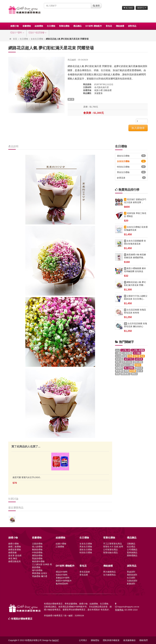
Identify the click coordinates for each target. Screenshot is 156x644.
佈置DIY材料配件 (64, 581)
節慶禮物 (27, 26)
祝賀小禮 (98, 90)
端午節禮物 (37, 570)
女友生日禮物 (37, 39)
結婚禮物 (39, 26)
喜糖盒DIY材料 (63, 578)
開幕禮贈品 (132, 555)
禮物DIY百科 (17, 33)
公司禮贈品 (132, 550)
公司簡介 (83, 640)
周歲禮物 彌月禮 (40, 576)
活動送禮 (107, 90)
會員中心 (142, 8)
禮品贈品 (77, 26)
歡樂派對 (131, 584)
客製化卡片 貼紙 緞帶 (113, 547)
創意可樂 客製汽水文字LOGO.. (27, 477)
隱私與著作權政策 (111, 640)
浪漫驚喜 (98, 93)
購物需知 (95, 640)
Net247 (55, 640)
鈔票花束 (131, 178)
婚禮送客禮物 (15, 550)
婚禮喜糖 (12, 553)
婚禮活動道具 (15, 561)
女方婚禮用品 (109, 575)
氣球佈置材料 (62, 584)
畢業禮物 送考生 (40, 573)
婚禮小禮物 (13, 544)
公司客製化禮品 (110, 550)
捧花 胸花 (13, 558)
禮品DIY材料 (62, 572)
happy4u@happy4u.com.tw (128, 607)
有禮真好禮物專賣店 (22, 619)
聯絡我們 (144, 640)
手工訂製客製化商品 (113, 544)
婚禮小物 (15, 26)
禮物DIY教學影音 (38, 33)
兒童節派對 (132, 581)
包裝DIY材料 (62, 575)
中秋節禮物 (37, 553)
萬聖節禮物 (37, 555)
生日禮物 (51, 26)
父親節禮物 (37, 544)
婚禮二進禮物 (15, 547)
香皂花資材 (85, 572)
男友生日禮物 (131, 172)
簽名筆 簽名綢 (15, 555)
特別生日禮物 (131, 167)
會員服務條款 (129, 640)
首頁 (15, 39)
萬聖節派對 (132, 575)
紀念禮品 (131, 547)
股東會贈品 (132, 553)
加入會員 (128, 8)
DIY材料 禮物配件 (94, 26)
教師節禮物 (37, 550)
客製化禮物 (64, 26)
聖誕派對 (131, 572)
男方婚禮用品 (109, 572)
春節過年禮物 (38, 561)
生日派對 (131, 578)
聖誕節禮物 (37, 558)
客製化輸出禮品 (110, 553)
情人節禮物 (37, 547)
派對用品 (132, 26)
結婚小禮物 (61, 544)
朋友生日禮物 (131, 156)
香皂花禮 (84, 575)
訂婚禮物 (60, 547)
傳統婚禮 (120, 26)
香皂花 (109, 26)
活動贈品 (131, 544)
